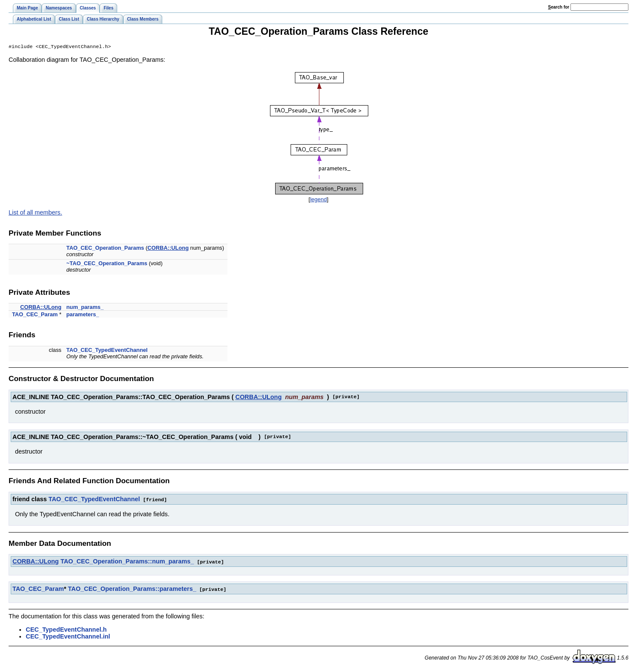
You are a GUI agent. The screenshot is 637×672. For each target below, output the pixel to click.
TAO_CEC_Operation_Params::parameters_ (132, 589)
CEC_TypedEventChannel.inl (68, 636)
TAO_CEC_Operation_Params (105, 249)
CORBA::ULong (168, 249)
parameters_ (83, 315)
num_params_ (85, 308)
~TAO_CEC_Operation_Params (107, 264)
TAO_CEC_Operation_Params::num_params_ (127, 562)
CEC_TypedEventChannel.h (66, 629)
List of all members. (35, 213)
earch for (559, 7)
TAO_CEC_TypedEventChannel (107, 351)
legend (318, 200)
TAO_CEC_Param (35, 315)
